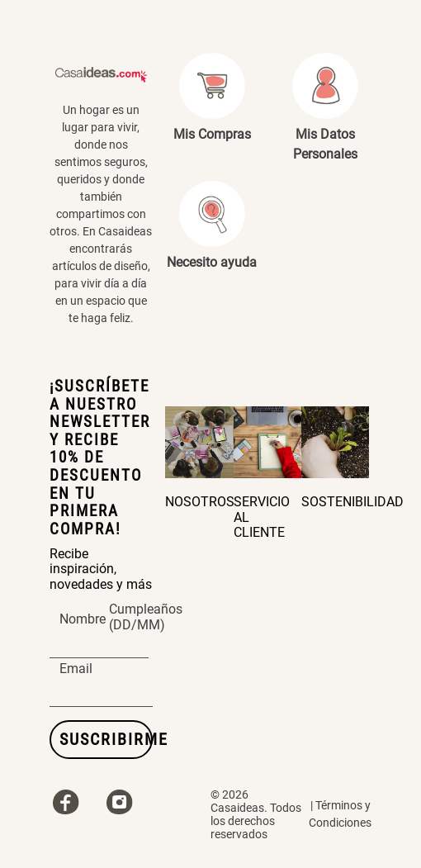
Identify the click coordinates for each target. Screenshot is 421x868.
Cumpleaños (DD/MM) (146, 618)
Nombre (83, 619)
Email (76, 669)
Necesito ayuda (212, 262)
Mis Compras (212, 134)
